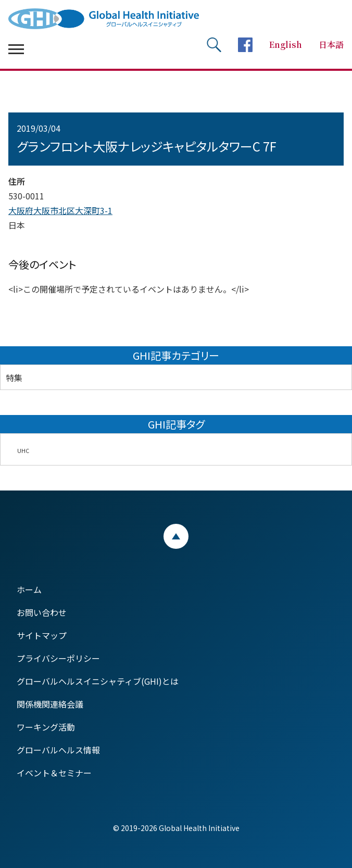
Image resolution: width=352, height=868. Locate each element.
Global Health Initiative (112, 19)
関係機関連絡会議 (50, 704)
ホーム (29, 589)
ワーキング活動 (46, 727)
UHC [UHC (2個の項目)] (23, 451)
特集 (14, 378)
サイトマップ (42, 635)
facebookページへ (245, 45)
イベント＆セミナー (54, 773)
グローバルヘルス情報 (58, 750)
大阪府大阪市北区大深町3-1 (60, 210)
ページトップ (176, 536)
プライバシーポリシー (58, 658)
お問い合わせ (42, 612)
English (286, 45)
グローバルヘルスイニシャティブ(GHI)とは (98, 681)
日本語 (331, 45)
